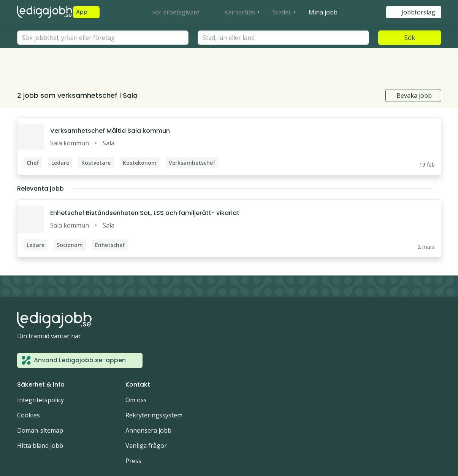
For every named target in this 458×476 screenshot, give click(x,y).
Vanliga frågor (146, 411)
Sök (410, 38)
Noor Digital (70, 447)
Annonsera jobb (148, 395)
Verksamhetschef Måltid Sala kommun (110, 96)
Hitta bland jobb (40, 411)
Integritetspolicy (40, 365)
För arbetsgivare (176, 12)
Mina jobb (323, 12)
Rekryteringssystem (154, 380)
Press (133, 426)
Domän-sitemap (40, 395)
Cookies (29, 380)
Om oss (136, 365)
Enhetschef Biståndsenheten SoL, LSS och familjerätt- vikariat (145, 178)
